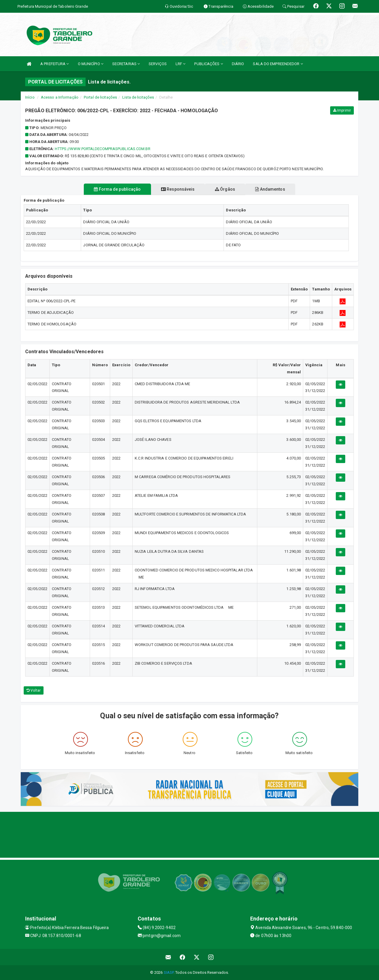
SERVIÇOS (158, 64)
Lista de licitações (138, 97)
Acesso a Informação (60, 97)
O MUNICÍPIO (91, 64)
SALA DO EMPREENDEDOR (278, 64)
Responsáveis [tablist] (175, 189)
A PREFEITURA (54, 64)
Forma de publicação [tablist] (110, 189)
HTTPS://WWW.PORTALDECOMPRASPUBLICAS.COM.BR (102, 149)
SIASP (169, 972)
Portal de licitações (100, 97)
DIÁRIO (238, 64)
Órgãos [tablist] (227, 189)
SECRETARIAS (126, 64)
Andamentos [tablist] (277, 189)
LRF (181, 64)
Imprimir (342, 110)
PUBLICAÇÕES (208, 64)
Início (30, 97)
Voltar (34, 690)
